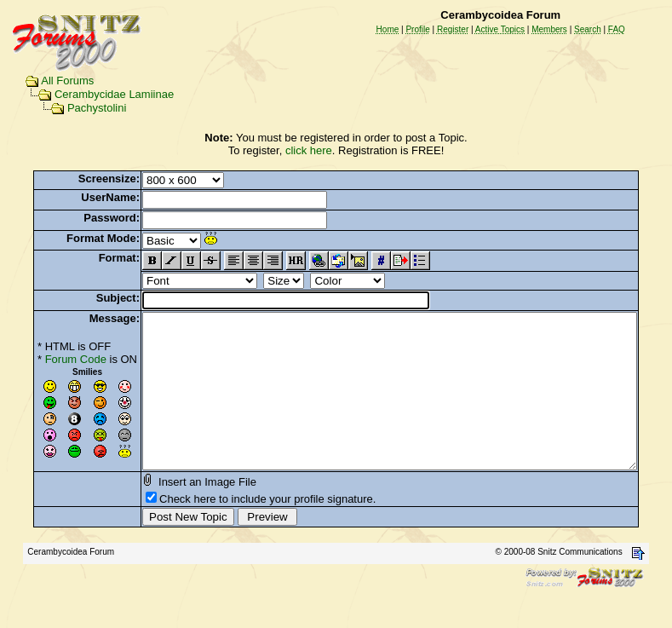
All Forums (51, 81)
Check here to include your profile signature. (241, 530)
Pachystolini (80, 108)
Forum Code (49, 359)
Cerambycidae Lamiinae (98, 94)
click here (312, 150)
